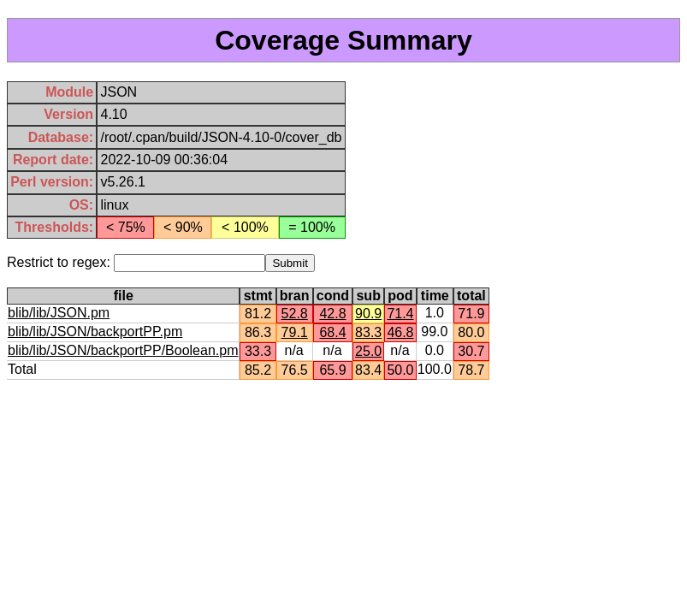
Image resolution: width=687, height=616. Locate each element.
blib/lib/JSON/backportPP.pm (95, 332)
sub (368, 296)
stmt (258, 296)
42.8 (332, 314)
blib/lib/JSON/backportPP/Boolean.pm (123, 350)
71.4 (400, 314)
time (435, 296)
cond (333, 296)
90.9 (368, 314)
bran (295, 296)
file (124, 296)
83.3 (368, 332)
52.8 (295, 314)
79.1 (295, 332)
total (471, 296)
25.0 (368, 351)
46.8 (400, 332)
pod (400, 296)
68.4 (332, 332)
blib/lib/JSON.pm (59, 313)
